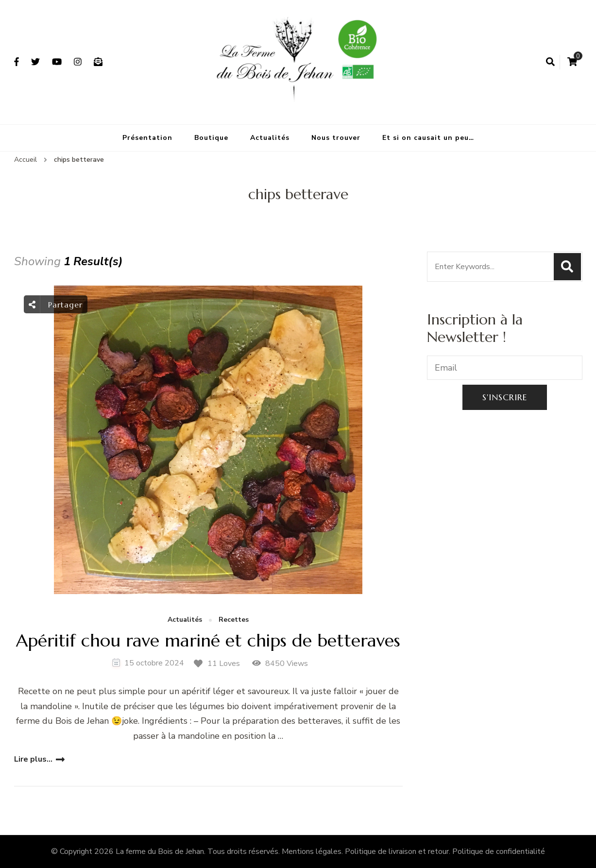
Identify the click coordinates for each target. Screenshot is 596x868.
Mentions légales (312, 851)
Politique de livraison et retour (397, 851)
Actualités (270, 138)
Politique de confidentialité (499, 851)
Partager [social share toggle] (56, 304)
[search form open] (550, 62)
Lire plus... (33, 759)
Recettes (234, 620)
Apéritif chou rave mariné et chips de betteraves (208, 640)
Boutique (211, 138)
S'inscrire (505, 397)
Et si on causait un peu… (428, 138)
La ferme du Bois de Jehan (160, 851)
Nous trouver (336, 138)
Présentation (147, 138)
